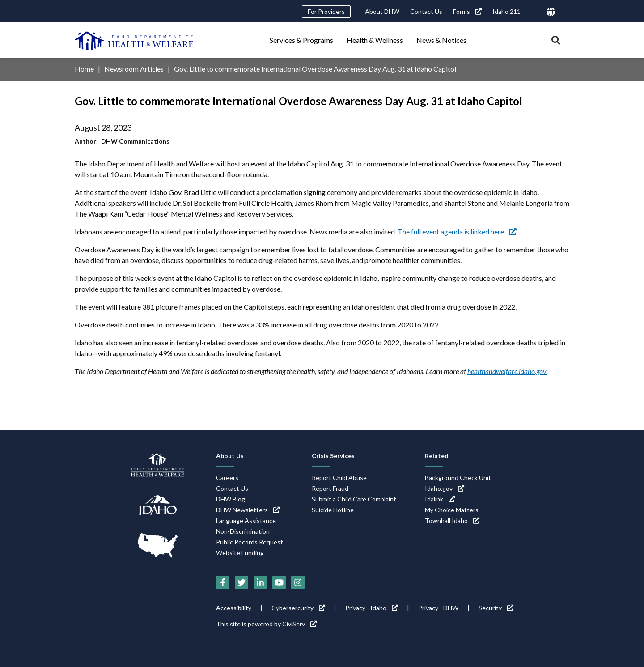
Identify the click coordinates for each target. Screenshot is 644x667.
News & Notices (441, 40)
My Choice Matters (452, 509)
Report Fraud (330, 488)
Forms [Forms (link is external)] (467, 11)
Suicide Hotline (333, 509)
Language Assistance (246, 520)
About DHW (382, 11)
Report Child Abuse (339, 477)
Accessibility (234, 608)
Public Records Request (250, 542)
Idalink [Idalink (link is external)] (440, 499)
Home (84, 69)
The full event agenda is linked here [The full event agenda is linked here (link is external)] (457, 231)
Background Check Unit (458, 477)
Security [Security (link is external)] (496, 608)
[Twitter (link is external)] (241, 582)
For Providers (326, 11)
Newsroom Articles (134, 69)
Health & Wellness (375, 40)
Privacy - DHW (438, 608)
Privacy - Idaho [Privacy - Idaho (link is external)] (372, 608)
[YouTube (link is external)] (279, 582)
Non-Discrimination (243, 531)
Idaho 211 (506, 11)
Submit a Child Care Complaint (354, 499)
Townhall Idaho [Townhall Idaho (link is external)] (452, 520)
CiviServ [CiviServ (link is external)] (299, 624)
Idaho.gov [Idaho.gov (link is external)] (445, 488)
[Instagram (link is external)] (298, 582)
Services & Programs (301, 40)
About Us (230, 455)
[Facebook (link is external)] (223, 582)
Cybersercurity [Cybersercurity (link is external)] (298, 608)
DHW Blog (231, 499)
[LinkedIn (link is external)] (260, 582)
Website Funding (240, 552)
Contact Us (426, 11)
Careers (227, 477)
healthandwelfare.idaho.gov (507, 371)
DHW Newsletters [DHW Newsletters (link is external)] (248, 509)
